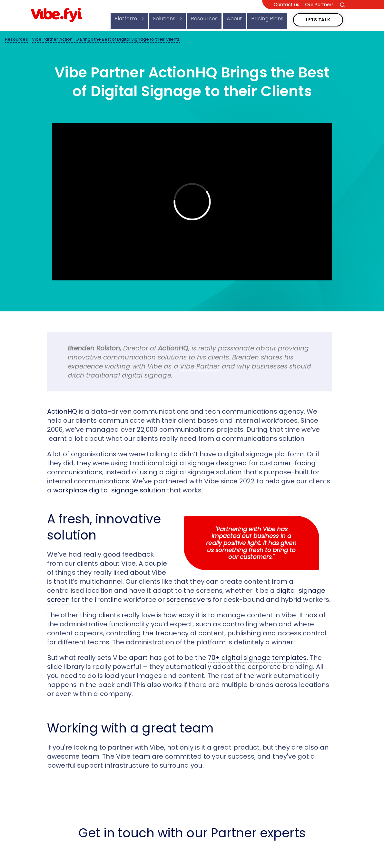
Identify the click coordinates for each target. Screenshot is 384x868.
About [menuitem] (234, 19)
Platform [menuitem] (127, 19)
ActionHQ (62, 411)
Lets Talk (318, 16)
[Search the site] (342, 5)
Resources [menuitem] (204, 19)
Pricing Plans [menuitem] (267, 19)
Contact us (287, 5)
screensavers (189, 600)
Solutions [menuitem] (165, 19)
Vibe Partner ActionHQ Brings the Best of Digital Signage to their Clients (106, 39)
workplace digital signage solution (109, 490)
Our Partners (319, 5)
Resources (17, 39)
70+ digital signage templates (257, 658)
